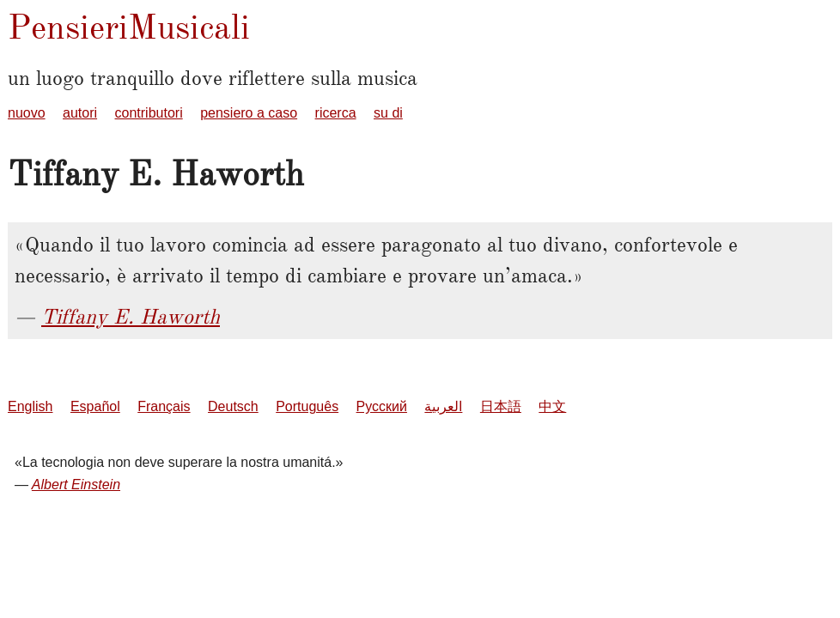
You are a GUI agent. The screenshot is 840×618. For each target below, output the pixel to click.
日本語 (501, 406)
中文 (552, 406)
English (30, 406)
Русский (382, 406)
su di (388, 113)
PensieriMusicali (129, 27)
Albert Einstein (76, 485)
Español (95, 406)
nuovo (27, 113)
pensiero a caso (249, 113)
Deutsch (233, 406)
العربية (443, 406)
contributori (149, 113)
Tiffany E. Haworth (131, 317)
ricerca (336, 113)
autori (80, 113)
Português (307, 406)
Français (164, 406)
